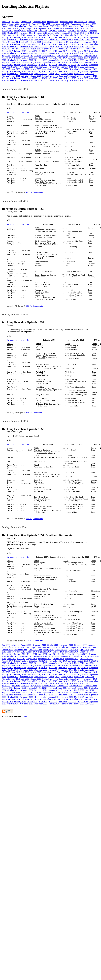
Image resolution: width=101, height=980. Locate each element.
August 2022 (36, 69)
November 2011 (26, 33)
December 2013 (41, 40)
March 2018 (79, 53)
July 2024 (25, 76)
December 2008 (81, 22)
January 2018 (54, 53)
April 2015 (43, 44)
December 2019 (41, 60)
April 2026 (90, 80)
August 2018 (36, 56)
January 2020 (54, 60)
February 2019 (20, 58)
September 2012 (45, 35)
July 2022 (25, 69)
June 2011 (62, 31)
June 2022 (16, 69)
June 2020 (16, 62)
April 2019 (43, 58)
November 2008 (66, 22)
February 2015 (20, 44)
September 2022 (49, 69)
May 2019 (53, 58)
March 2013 (32, 37)
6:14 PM (29, 715)
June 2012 (11, 35)
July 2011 (72, 31)
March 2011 (32, 31)
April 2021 (43, 65)
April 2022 (90, 67)
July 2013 (72, 37)
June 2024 (16, 76)
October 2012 (58, 35)
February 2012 (66, 33)
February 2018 (67, 53)
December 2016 (90, 49)
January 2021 (7, 65)
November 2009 (21, 26)
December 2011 (40, 33)
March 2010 (74, 26)
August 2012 (31, 35)
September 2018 (49, 56)
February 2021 (20, 65)
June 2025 (63, 78)
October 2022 (62, 69)
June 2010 (11, 28)
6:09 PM (29, 207)
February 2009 (13, 24)
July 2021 (72, 65)
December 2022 (90, 69)
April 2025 (43, 78)
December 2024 (90, 76)
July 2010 (21, 28)
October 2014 (62, 42)
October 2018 (62, 56)
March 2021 (32, 65)
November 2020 (76, 62)
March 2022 (79, 67)
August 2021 (83, 65)
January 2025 (7, 78)
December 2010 (86, 28)
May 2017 (53, 51)
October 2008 (53, 22)
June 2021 (63, 65)
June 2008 (6, 22)
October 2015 (13, 47)
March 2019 (32, 58)
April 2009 (36, 24)
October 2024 (62, 76)
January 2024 (54, 74)
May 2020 (6, 62)
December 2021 (41, 67)
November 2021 (26, 67)
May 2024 (6, 76)
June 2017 (63, 51)
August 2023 (83, 71)
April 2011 (43, 31)
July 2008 (15, 22)
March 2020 (79, 60)
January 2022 (54, 67)
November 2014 (76, 42)
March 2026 (79, 80)
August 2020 (36, 62)
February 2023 (20, 71)
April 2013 (43, 37)
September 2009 (89, 24)
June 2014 (16, 42)
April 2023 (43, 71)
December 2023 (41, 74)
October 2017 (13, 53)
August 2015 (83, 44)
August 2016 (36, 49)
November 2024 (76, 76)
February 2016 (67, 47)
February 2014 (67, 40)
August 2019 (83, 58)
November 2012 (72, 35)
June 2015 (63, 44)
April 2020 (90, 60)
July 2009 (65, 24)
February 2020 (67, 60)
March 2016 (79, 47)
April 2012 (89, 33)
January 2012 (54, 33)
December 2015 (41, 47)
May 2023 (53, 71)
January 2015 (7, 44)
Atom (24, 790)
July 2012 (21, 35)
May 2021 (53, 65)
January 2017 (7, 51)
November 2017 (26, 53)
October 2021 (13, 67)
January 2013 (7, 37)
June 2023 (63, 71)
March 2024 (79, 74)
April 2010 (84, 26)
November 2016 (76, 49)
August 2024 (36, 76)
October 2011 (13, 33)
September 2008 (39, 22)
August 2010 (31, 28)
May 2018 (6, 56)
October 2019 (13, 60)
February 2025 (20, 78)
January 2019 (7, 58)
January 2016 (54, 47)
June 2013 (63, 37)
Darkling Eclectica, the (18, 113)
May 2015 (53, 44)
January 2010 (49, 26)
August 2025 (83, 78)
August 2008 (26, 22)
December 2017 (41, 53)
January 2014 (54, 40)
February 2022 (67, 67)
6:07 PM (29, 336)
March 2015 (32, 44)
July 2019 (72, 58)
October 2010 (58, 28)
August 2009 (76, 24)
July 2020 (25, 62)
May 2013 (53, 37)
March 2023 (32, 71)
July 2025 (72, 78)
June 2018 (16, 56)
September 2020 (49, 62)
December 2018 (90, 56)
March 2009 (26, 24)
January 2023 (7, 71)
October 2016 (62, 49)
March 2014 (79, 40)
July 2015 (72, 44)
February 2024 (67, 74)
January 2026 (54, 80)
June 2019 (63, 58)
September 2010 (45, 28)
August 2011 (82, 31)
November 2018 (76, 56)
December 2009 (35, 26)
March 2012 (79, 33)
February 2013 (20, 37)
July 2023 (72, 71)
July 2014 (25, 42)
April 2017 (43, 51)
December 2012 (86, 35)
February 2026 (67, 80)
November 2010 (72, 28)
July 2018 (25, 56)
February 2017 (20, 51)
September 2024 (49, 76)
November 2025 (26, 80)
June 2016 (16, 49)
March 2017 (32, 51)
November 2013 (26, 40)
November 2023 (26, 74)
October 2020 (62, 62)
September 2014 (49, 42)
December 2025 (41, 80)
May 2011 (53, 31)
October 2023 (13, 74)
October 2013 (13, 40)
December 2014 (90, 42)
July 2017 (72, 51)
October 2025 (13, 80)
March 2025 (32, 78)
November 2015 (26, 47)
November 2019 (26, 60)
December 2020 (90, 62)
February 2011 (20, 31)
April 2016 (90, 47)
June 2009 (56, 24)
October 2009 (7, 26)
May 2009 (46, 24)
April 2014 (90, 40)
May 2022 (6, 69)
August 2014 (36, 42)
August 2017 (83, 51)
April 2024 (90, 74)
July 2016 (25, 49)
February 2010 (61, 26)
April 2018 (90, 53)
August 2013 (83, 37)
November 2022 (76, 69)
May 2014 (6, 42)
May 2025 (53, 78)
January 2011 (7, 31)
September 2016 (49, 49)
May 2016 (6, 49)
